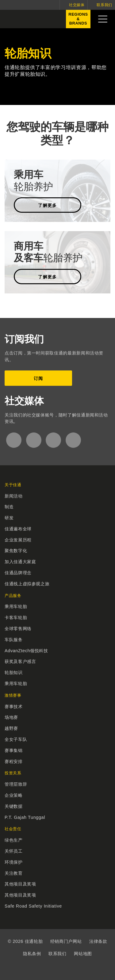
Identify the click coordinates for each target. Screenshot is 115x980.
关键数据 (14, 806)
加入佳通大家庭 (20, 562)
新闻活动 (14, 496)
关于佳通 (13, 485)
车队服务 (14, 640)
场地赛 (11, 717)
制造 (9, 507)
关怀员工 (14, 851)
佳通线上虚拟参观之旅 (27, 584)
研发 (9, 518)
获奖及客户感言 (20, 661)
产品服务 (13, 596)
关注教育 (14, 873)
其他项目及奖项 (20, 884)
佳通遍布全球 (18, 529)
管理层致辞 (16, 784)
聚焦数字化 (16, 551)
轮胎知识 (14, 672)
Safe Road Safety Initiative (33, 906)
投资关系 (13, 773)
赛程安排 (14, 761)
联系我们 (104, 5)
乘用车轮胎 (16, 606)
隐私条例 (32, 954)
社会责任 (13, 829)
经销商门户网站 (66, 941)
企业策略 (14, 795)
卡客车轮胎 (16, 618)
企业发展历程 (18, 540)
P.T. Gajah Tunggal (25, 817)
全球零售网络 (18, 629)
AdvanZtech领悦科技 (26, 651)
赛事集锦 (14, 750)
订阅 (38, 378)
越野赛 (11, 728)
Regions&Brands (77, 20)
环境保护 (14, 862)
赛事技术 (14, 707)
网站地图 (83, 954)
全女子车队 (16, 739)
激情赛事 (13, 695)
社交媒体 (77, 5)
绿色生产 (14, 840)
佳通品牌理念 (18, 573)
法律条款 (98, 941)
